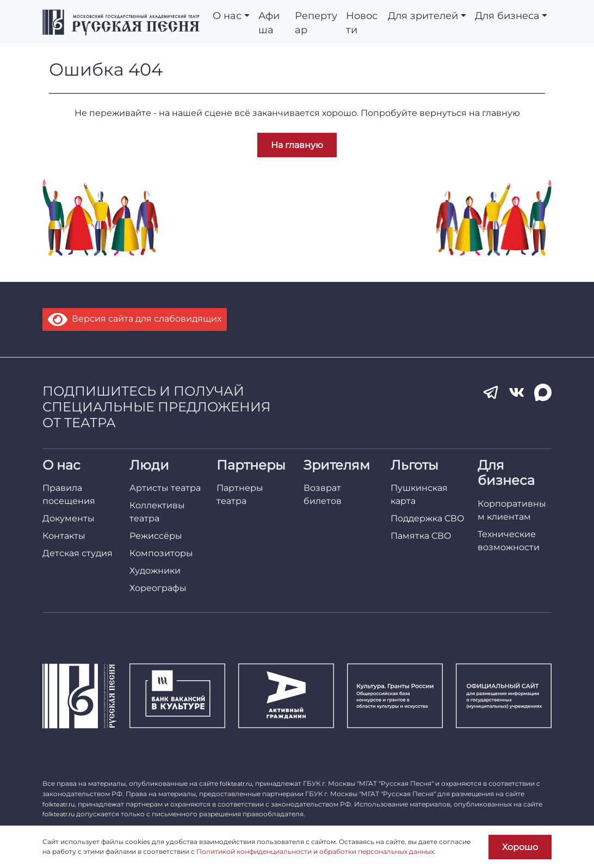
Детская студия (78, 553)
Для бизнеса (507, 16)
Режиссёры (156, 536)
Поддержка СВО (428, 518)
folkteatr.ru (236, 784)
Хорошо (520, 847)
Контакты (64, 536)
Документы (69, 518)
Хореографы (158, 588)
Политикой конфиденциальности (254, 851)
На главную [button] (297, 145)
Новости (362, 23)
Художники (155, 571)
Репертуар (316, 23)
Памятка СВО (421, 536)
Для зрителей (423, 16)
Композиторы (161, 553)
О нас (227, 16)
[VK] (517, 392)
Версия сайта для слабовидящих (135, 319)
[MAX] (543, 392)
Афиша (269, 23)
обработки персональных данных (377, 851)
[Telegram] (491, 392)
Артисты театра (165, 488)
